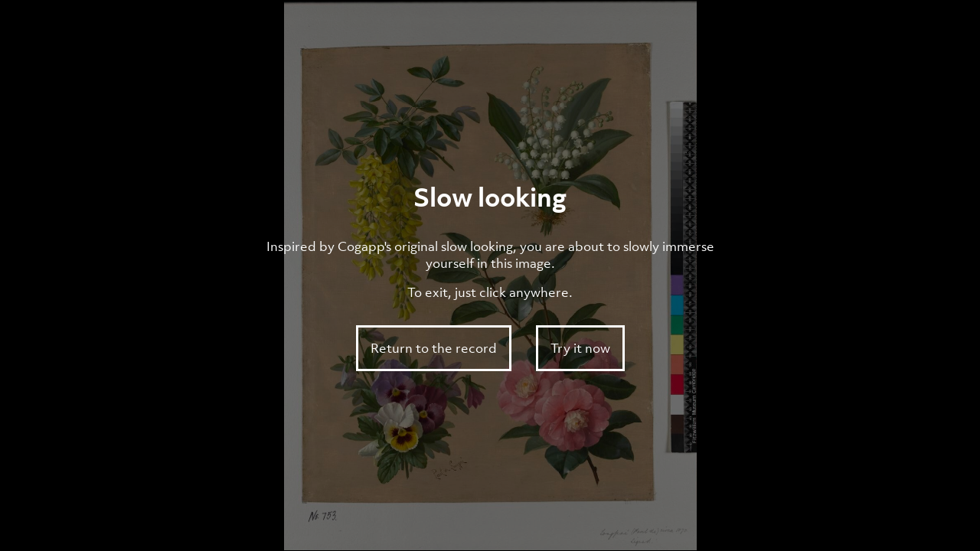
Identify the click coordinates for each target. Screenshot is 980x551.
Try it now (580, 348)
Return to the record (434, 348)
